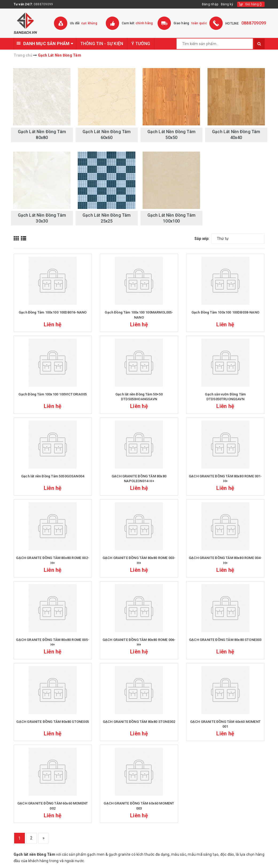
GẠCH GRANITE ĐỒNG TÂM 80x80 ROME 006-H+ (139, 642)
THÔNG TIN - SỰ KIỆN (102, 44)
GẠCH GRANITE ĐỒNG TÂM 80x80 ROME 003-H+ (139, 560)
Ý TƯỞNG (141, 44)
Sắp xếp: (202, 239)
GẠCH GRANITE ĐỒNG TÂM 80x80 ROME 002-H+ (53, 560)
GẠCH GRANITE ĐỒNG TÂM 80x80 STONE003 (225, 640)
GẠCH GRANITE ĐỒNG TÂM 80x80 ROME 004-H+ (225, 560)
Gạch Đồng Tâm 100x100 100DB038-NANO (225, 312)
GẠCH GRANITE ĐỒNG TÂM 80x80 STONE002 (139, 722)
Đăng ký (227, 4)
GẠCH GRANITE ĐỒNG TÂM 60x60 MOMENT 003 (139, 806)
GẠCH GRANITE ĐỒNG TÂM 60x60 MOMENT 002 (53, 806)
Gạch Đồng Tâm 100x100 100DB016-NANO (53, 312)
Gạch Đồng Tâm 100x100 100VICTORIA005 (52, 394)
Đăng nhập (210, 4)
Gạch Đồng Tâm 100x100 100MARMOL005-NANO (139, 315)
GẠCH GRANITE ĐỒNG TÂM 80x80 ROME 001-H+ (225, 479)
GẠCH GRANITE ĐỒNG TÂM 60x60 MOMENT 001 (225, 724)
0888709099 (43, 4)
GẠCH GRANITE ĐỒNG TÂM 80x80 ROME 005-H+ (53, 642)
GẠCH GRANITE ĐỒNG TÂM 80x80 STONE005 (52, 722)
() (254, 4)
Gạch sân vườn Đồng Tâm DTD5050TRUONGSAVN (225, 397)
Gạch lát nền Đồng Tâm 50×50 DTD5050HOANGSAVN (139, 397)
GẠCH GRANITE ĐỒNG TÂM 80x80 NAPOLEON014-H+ (139, 479)
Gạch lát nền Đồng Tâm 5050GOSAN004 (53, 476)
